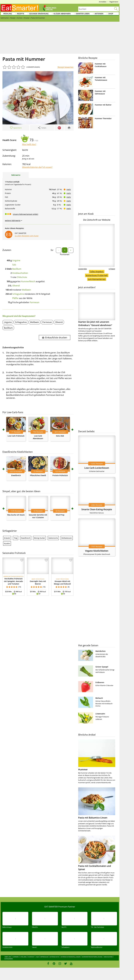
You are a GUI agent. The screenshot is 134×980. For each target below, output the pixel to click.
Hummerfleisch (28, 281)
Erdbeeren (100, 682)
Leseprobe (83, 269)
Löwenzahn (100, 714)
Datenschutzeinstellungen (71, 957)
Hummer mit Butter (103, 105)
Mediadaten (108, 957)
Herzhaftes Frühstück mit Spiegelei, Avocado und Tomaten (13, 581)
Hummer (83, 769)
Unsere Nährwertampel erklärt (25, 214)
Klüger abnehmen (62, 14)
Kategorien (9, 959)
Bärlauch (99, 698)
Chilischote (22, 277)
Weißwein (26, 290)
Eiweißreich (16, 475)
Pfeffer (15, 298)
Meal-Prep (60, 515)
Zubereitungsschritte (13, 347)
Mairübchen (100, 651)
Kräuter (7, 538)
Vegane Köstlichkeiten (97, 551)
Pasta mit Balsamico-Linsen (93, 818)
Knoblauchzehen (20, 273)
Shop (111, 14)
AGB (37, 957)
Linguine (16, 260)
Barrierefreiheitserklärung (92, 957)
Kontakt (31, 957)
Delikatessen (67, 538)
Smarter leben (83, 14)
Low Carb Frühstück (16, 436)
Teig (16, 538)
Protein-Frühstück (60, 475)
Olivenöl (16, 286)
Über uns (8, 957)
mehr (69, 189)
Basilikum (17, 269)
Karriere (16, 957)
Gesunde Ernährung (39, 14)
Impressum (44, 957)
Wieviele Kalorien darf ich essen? (37, 167)
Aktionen (99, 14)
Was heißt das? (29, 144)
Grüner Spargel (102, 667)
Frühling (8, 14)
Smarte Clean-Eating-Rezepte (97, 509)
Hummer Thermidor (103, 118)
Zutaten (7, 250)
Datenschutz (54, 957)
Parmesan (35, 302)
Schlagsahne (18, 294)
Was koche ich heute (16, 515)
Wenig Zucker (39, 538)
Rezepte (21, 14)
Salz (14, 265)
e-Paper (112, 269)
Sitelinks (23, 957)
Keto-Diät (60, 436)
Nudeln (7, 544)
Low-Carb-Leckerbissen (97, 468)
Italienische (53, 538)
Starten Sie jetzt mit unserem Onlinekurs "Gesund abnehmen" (97, 310)
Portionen (65, 254)
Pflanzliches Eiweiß (38, 475)
